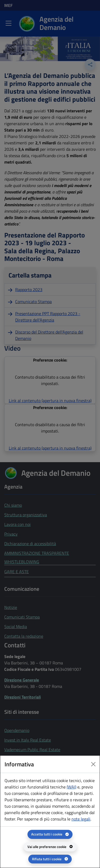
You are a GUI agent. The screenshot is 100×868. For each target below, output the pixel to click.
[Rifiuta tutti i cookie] (50, 859)
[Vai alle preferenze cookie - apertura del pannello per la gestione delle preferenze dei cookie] (50, 847)
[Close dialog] (93, 764)
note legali (81, 819)
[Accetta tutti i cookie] (50, 834)
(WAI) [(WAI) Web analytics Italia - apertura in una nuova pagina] (71, 787)
